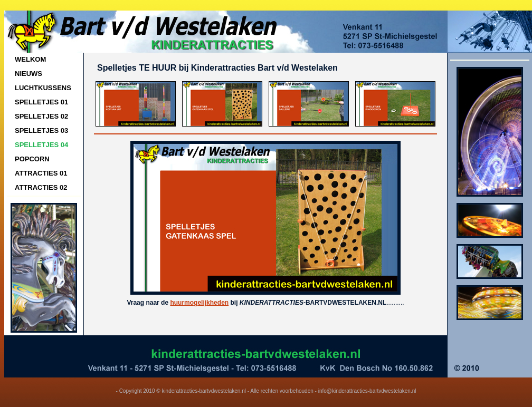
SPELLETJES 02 (41, 116)
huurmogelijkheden (199, 303)
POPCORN (32, 159)
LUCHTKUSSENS (43, 88)
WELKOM (30, 59)
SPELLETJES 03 (41, 130)
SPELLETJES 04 (41, 145)
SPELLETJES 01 (41, 102)
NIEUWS (28, 74)
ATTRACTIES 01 (41, 173)
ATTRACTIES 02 (41, 187)
